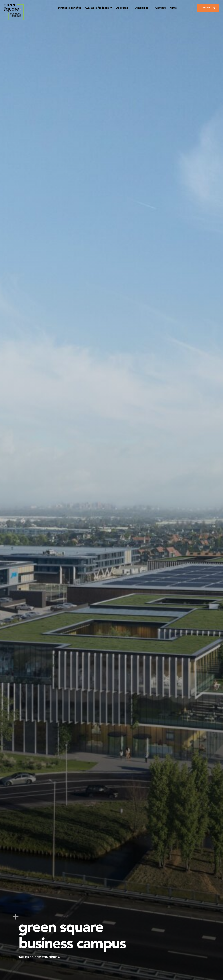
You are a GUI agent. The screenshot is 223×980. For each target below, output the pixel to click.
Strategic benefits (69, 8)
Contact (160, 8)
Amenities (142, 8)
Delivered (122, 8)
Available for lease (97, 8)
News (173, 8)
